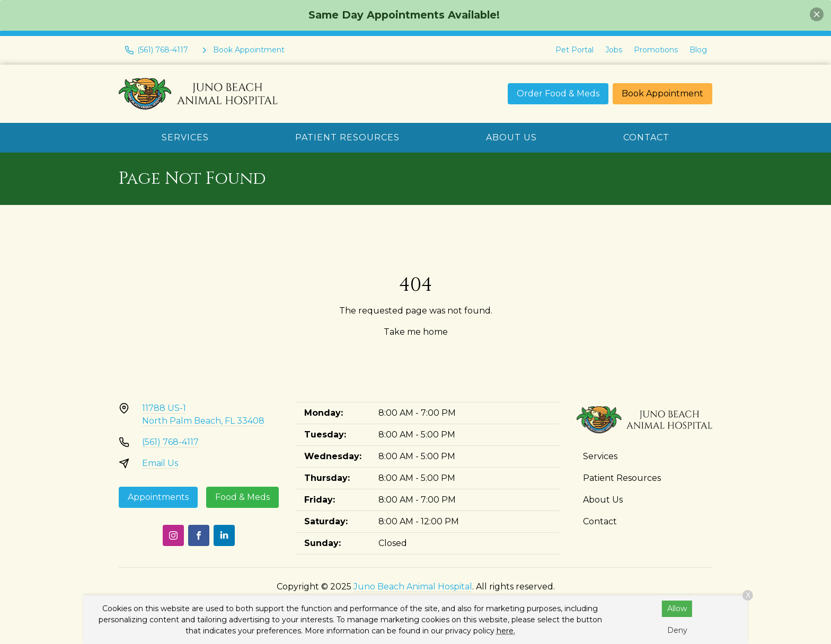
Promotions (656, 50)
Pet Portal (574, 50)
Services (185, 137)
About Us (511, 137)
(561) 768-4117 (170, 442)
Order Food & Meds (558, 93)
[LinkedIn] (224, 535)
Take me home (416, 332)
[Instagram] (173, 535)
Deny (677, 630)
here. (506, 631)
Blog (698, 50)
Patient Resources (347, 137)
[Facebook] (199, 535)
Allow (677, 609)
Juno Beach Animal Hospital (413, 587)
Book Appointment (662, 93)
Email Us (160, 463)
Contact (646, 137)
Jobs (614, 50)
